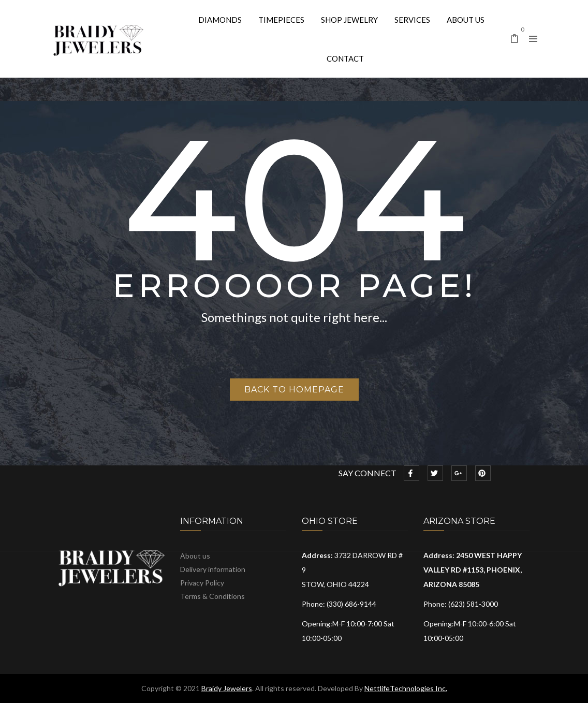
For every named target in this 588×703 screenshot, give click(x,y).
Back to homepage (294, 390)
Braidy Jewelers (227, 688)
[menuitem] (220, 19)
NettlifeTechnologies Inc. (406, 688)
